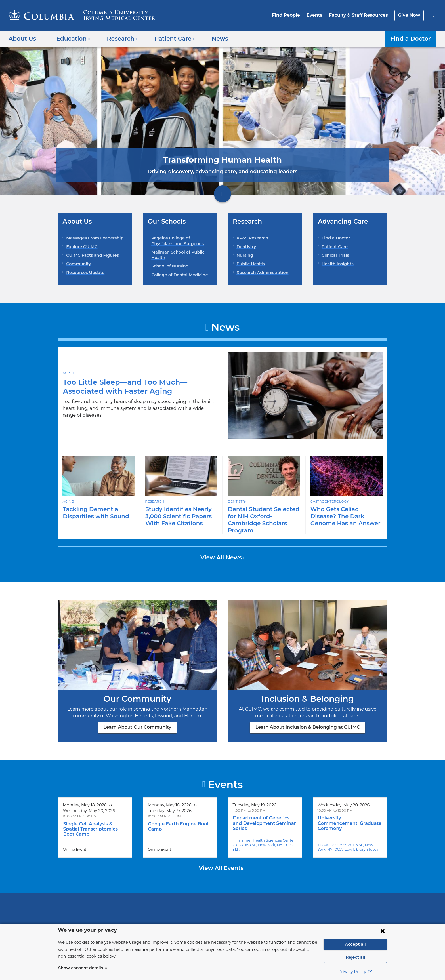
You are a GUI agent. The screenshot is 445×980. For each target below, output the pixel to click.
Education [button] (71, 39)
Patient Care (333, 247)
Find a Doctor (412, 39)
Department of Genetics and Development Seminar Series (264, 813)
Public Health (249, 264)
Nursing (244, 255)
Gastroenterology (329, 501)
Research (155, 501)
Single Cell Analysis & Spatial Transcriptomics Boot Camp (95, 819)
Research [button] (118, 39)
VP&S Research (252, 238)
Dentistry (245, 247)
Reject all (355, 957)
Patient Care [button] (168, 39)
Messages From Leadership (93, 238)
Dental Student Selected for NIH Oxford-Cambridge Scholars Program (263, 516)
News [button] (213, 39)
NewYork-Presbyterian (264, 899)
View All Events (222, 852)
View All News (222, 550)
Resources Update (84, 273)
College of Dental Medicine (177, 275)
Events (319, 15)
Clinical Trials (335, 255)
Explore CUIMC (81, 247)
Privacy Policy (355, 972)
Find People (292, 15)
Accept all (355, 944)
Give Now (410, 15)
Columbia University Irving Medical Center (186, 895)
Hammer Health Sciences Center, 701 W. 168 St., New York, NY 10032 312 (265, 831)
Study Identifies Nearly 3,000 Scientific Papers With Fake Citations (176, 516)
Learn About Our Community (138, 720)
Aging (68, 376)
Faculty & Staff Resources (361, 15)
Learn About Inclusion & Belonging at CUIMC (308, 720)
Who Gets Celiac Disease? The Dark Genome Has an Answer (346, 516)
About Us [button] (24, 39)
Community (77, 264)
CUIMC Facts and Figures (91, 255)
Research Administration (261, 273)
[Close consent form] (383, 931)
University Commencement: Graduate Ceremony (348, 813)
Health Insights (336, 264)
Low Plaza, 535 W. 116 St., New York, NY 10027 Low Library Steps (350, 831)
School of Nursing (169, 266)
